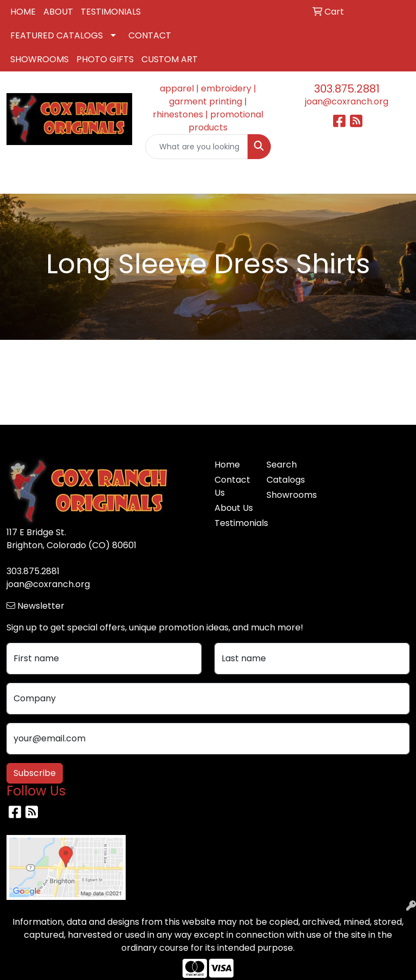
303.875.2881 (347, 89)
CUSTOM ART (170, 59)
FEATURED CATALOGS (57, 35)
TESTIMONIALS (111, 12)
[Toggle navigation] (17, 182)
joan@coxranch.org (347, 101)
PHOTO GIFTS (105, 59)
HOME (23, 12)
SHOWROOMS (40, 59)
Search (282, 465)
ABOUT (58, 12)
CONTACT (150, 35)
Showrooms (286, 495)
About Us (234, 508)
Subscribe (35, 773)
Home (227, 465)
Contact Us (232, 486)
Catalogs (286, 480)
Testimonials (234, 523)
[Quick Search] (197, 147)
